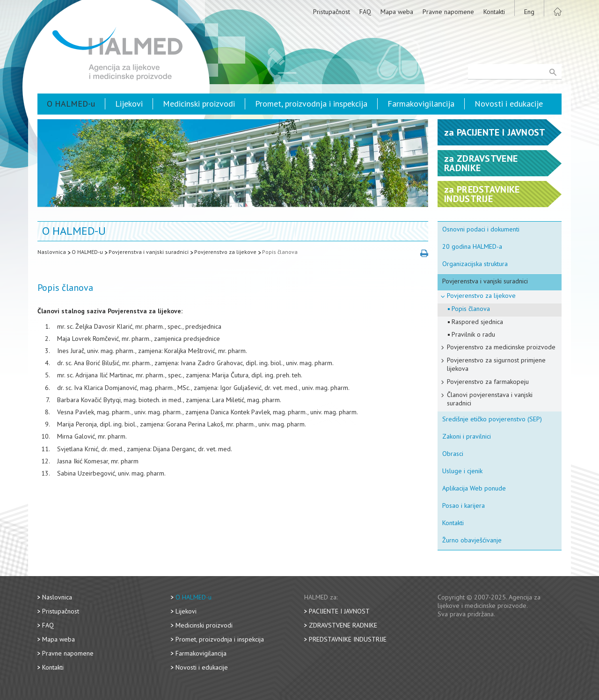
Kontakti (494, 12)
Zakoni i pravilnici (467, 436)
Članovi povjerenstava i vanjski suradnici (490, 399)
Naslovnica (52, 252)
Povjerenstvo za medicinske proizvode (501, 347)
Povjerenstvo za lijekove (225, 252)
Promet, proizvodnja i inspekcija (311, 104)
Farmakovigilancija (421, 104)
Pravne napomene (448, 12)
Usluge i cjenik (462, 471)
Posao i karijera (464, 505)
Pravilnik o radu (473, 334)
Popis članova (280, 252)
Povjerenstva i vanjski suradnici (149, 252)
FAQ (365, 12)
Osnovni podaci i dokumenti (481, 229)
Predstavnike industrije (348, 639)
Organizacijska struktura (475, 264)
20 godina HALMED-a (472, 246)
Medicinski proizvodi (199, 104)
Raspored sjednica (477, 322)
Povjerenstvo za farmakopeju (488, 382)
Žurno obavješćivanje (472, 540)
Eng (529, 12)
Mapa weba (397, 12)
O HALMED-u (71, 104)
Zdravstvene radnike (343, 625)
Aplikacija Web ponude (474, 488)
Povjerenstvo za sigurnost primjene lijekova (496, 364)
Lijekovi (129, 104)
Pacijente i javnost (339, 611)
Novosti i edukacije (509, 104)
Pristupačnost (332, 12)
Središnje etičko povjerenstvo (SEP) (492, 419)
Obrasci (453, 454)
